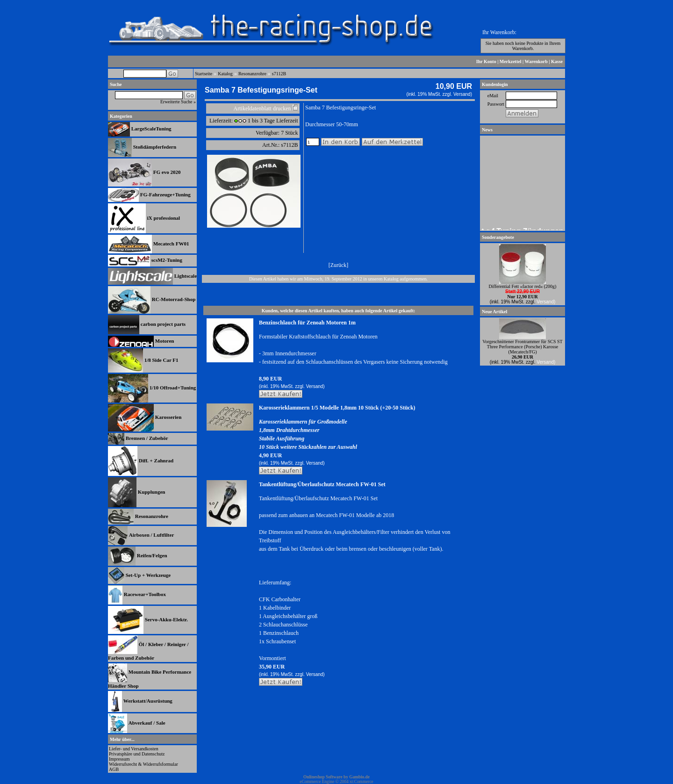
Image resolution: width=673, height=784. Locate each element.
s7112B (279, 74)
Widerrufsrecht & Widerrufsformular (143, 764)
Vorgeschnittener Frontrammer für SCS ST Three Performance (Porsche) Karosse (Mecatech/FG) (522, 347)
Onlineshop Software (323, 777)
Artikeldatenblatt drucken (262, 108)
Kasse (557, 61)
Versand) (463, 94)
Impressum (119, 759)
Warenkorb (536, 61)
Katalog (225, 74)
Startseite (204, 74)
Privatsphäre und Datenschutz (137, 754)
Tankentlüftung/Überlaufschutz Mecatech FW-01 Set (322, 484)
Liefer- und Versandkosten (134, 749)
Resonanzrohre (252, 74)
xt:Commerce (362, 782)
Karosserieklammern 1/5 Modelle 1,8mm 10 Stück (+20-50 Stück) (337, 408)
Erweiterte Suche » (178, 102)
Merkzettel (511, 61)
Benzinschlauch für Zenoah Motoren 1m (307, 323)
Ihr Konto (486, 61)
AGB (114, 769)
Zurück (339, 265)
